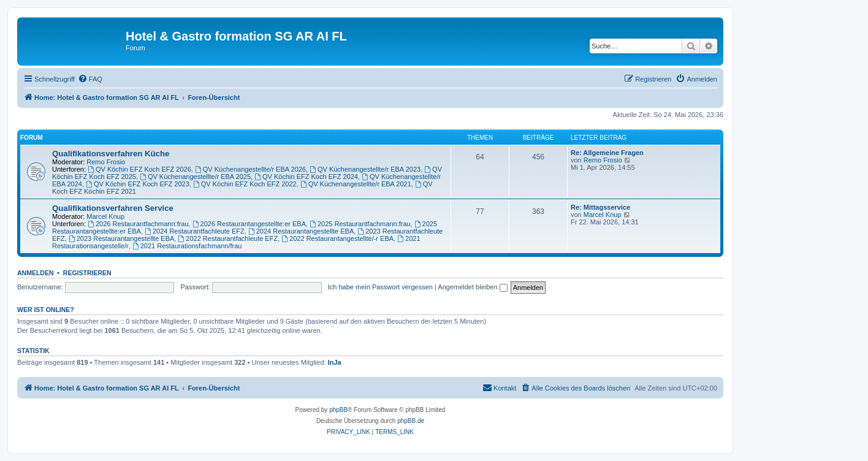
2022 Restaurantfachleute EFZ (228, 238)
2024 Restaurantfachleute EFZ (195, 231)
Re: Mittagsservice (600, 207)
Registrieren (87, 273)
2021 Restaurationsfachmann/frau (187, 246)
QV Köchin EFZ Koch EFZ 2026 (139, 169)
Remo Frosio (106, 162)
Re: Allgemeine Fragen (607, 153)
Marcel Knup (105, 216)
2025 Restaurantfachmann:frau (360, 224)
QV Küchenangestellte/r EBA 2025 (195, 177)
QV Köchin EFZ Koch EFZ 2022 (245, 184)
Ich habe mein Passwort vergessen (380, 287)
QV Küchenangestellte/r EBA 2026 (250, 169)
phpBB (338, 410)
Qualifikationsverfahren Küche (111, 154)
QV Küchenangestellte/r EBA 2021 (356, 184)
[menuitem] (90, 79)
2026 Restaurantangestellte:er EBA (249, 224)
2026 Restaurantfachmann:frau (138, 224)
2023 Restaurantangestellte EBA (121, 238)
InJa (335, 362)
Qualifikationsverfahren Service (113, 208)
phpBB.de (411, 421)
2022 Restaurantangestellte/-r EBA (337, 238)
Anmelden (36, 273)
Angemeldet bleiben (472, 287)
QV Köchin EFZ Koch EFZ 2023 (138, 184)
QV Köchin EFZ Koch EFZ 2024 (306, 177)
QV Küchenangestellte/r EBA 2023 (365, 169)
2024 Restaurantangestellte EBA (301, 231)
